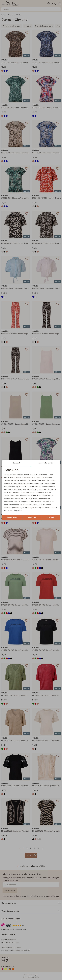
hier (48, 502)
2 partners (22, 483)
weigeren (32, 517)
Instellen (51, 517)
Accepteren (12, 517)
